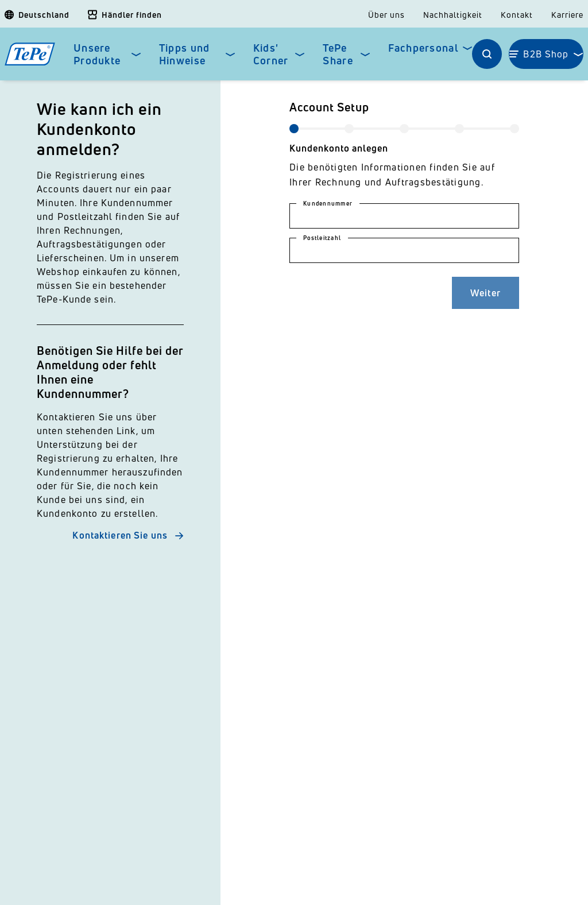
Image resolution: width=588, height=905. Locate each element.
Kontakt (517, 15)
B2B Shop (546, 54)
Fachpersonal (423, 48)
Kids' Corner (271, 54)
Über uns (386, 15)
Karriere (567, 15)
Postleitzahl (322, 238)
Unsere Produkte (97, 54)
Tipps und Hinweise (185, 54)
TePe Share (338, 54)
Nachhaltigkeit (453, 15)
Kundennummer (328, 203)
